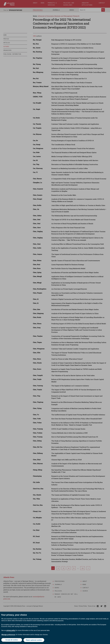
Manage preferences (8, 635)
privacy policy (11, 631)
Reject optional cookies (34, 640)
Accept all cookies (12, 640)
